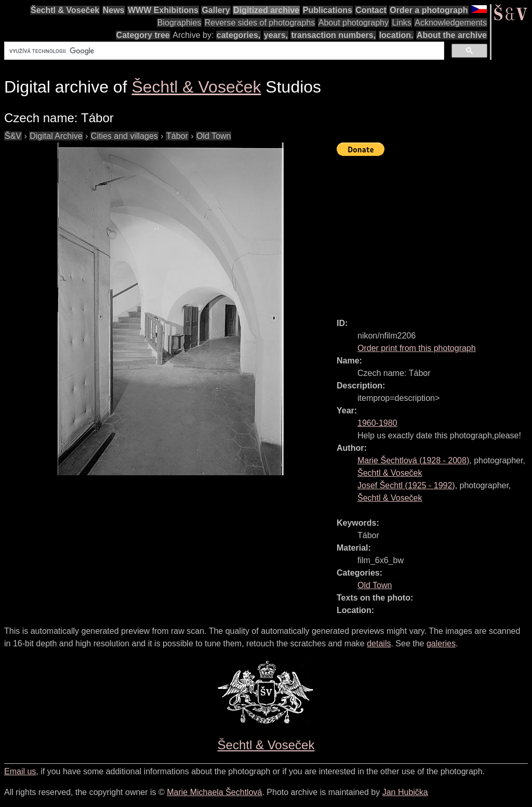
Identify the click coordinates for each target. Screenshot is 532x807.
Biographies (179, 23)
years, (276, 35)
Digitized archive (266, 10)
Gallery (216, 10)
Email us (20, 771)
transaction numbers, (333, 35)
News (114, 10)
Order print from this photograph (417, 348)
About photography (354, 23)
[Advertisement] (434, 232)
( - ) (413, 460)
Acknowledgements (451, 23)
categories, (238, 35)
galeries (441, 643)
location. (396, 35)
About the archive (452, 35)
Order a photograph (429, 10)
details (379, 643)
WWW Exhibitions (163, 10)
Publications (328, 10)
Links (401, 23)
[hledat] (223, 51)
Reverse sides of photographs (260, 23)
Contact (371, 10)
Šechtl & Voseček (65, 10)
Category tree (143, 35)
